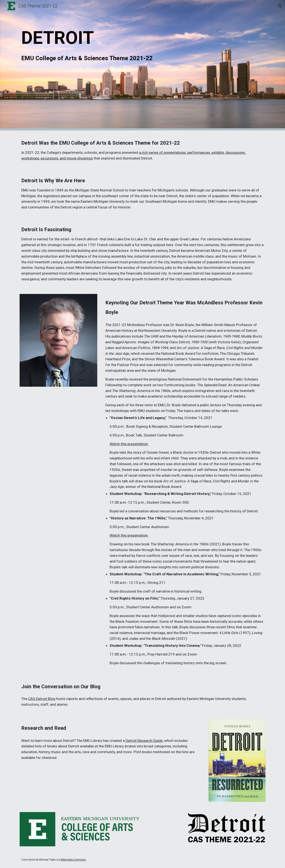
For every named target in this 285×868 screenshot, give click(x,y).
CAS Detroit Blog (42, 699)
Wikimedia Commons (73, 860)
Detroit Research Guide (144, 741)
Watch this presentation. (129, 444)
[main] (142, 65)
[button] (280, 6)
